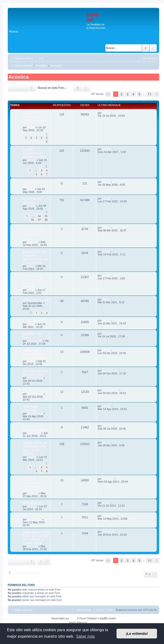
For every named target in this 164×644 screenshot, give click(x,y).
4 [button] (133, 94)
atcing (31, 127)
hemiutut (32, 242)
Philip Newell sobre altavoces (35, 428)
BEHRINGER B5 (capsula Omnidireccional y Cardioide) (35, 257)
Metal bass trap (34, 516)
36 (33, 220)
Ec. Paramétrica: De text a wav (35, 373)
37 (39, 220)
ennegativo (34, 433)
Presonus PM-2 (34, 321)
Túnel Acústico (34, 390)
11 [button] (150, 94)
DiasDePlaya (35, 378)
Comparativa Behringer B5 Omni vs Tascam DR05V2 (35, 281)
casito (31, 189)
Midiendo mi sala (36, 300)
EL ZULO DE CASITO (32, 184)
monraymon (34, 519)
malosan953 (35, 341)
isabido (106, 149)
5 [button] (139, 94)
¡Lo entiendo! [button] (137, 634)
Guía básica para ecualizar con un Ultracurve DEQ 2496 (36, 119)
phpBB (73, 618)
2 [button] (121, 94)
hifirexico (33, 493)
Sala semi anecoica (30, 408)
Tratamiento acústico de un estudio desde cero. (34, 233)
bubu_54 (33, 546)
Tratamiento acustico (32, 201)
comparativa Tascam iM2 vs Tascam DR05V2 (35, 354)
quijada (32, 457)
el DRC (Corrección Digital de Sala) (34, 153)
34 (39, 216)
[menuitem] (39, 58)
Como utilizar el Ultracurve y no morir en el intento (35, 448)
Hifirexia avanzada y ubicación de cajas (33, 485)
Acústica (19, 77)
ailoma (31, 206)
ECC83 (32, 506)
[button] (108, 94)
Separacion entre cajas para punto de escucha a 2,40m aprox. (36, 538)
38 (46, 220)
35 (46, 216)
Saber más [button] (85, 636)
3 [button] (128, 94)
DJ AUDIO (108, 532)
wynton (32, 160)
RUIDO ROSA (33, 503)
